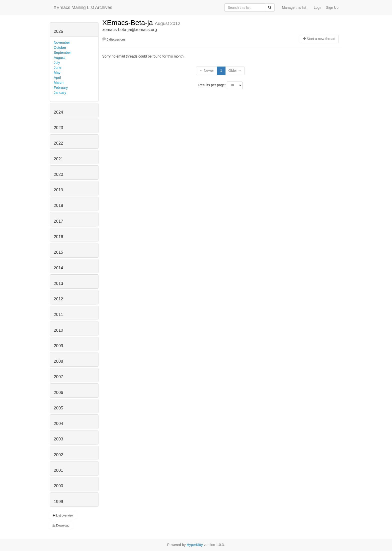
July (57, 63)
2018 (58, 205)
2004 (58, 424)
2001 (58, 470)
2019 (58, 190)
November (62, 43)
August (59, 58)
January (60, 93)
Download (61, 525)
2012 (58, 299)
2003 (58, 439)
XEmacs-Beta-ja (128, 23)
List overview (63, 515)
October (60, 48)
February (61, 88)
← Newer (206, 71)
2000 (58, 486)
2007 (58, 377)
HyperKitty (195, 545)
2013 (58, 284)
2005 (58, 408)
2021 (58, 159)
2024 (58, 112)
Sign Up (332, 8)
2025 (58, 31)
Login (318, 8)
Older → (235, 71)
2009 (58, 346)
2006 (58, 393)
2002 (58, 455)
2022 (58, 143)
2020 (58, 174)
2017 (58, 221)
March (59, 83)
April (57, 78)
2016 (58, 237)
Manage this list (294, 8)
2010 (58, 330)
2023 (58, 128)
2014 (58, 268)
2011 (58, 315)
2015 (58, 252)
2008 (58, 361)
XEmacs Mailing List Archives (83, 8)
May (57, 73)
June (57, 68)
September (62, 53)
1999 (58, 502)
